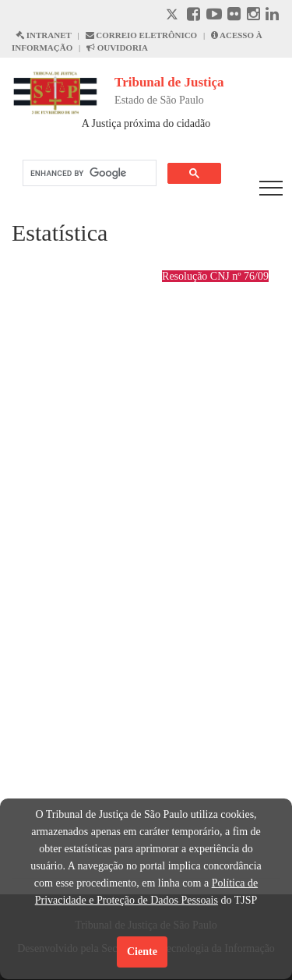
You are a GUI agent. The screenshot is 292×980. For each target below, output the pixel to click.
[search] (88, 173)
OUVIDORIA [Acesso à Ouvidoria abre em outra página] (117, 48)
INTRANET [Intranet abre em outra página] (44, 35)
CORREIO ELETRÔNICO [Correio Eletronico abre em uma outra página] (142, 35)
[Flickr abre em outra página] (234, 16)
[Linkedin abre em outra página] (272, 16)
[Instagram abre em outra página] (253, 16)
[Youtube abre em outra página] (214, 16)
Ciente (142, 952)
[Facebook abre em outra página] (193, 16)
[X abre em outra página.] (174, 16)
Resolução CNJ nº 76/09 (215, 276)
